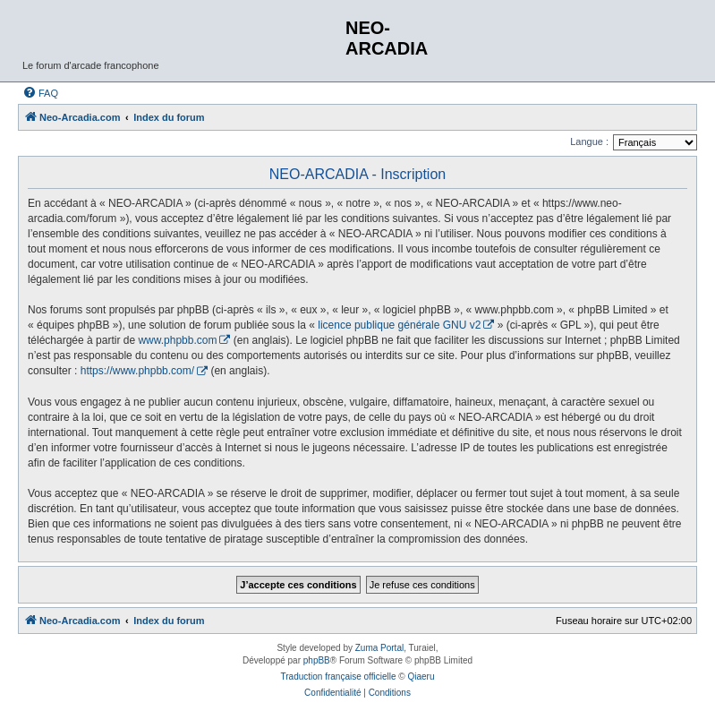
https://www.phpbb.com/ (137, 371)
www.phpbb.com (177, 340)
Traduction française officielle (339, 677)
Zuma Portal (379, 648)
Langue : (589, 141)
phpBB (317, 660)
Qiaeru (421, 677)
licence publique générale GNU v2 (399, 325)
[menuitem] (40, 93)
